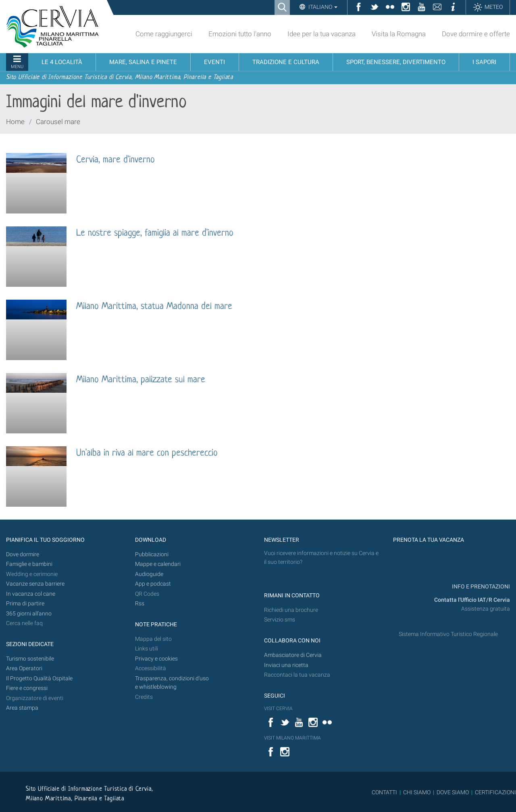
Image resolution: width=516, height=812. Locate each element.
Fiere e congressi (27, 688)
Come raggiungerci (164, 34)
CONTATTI (384, 792)
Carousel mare (58, 122)
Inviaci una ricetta (286, 665)
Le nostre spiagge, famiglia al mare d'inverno (155, 233)
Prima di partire (25, 604)
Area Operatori (24, 668)
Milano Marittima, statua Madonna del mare (154, 307)
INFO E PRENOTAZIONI (480, 587)
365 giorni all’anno (29, 614)
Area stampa (22, 708)
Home (15, 122)
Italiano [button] (322, 7)
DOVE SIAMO (452, 792)
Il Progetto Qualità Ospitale (39, 678)
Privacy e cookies (156, 659)
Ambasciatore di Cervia (293, 655)
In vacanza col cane (31, 594)
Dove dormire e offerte (476, 34)
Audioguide (149, 574)
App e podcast (153, 584)
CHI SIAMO (417, 792)
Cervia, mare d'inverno (115, 160)
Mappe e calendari (158, 564)
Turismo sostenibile (30, 659)
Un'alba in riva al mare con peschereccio (147, 453)
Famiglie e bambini (29, 564)
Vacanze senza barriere (35, 584)
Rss (140, 604)
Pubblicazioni (152, 554)
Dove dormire (23, 554)
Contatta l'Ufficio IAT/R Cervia (472, 600)
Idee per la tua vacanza (321, 34)
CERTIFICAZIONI (495, 792)
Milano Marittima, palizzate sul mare (141, 380)
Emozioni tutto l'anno (240, 34)
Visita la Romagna (399, 34)
